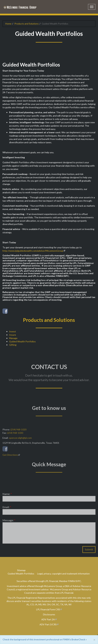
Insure (13, 335)
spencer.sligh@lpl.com (20, 439)
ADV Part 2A (48, 619)
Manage (13, 338)
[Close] (94, 640)
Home (8, 24)
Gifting (13, 345)
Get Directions (10, 456)
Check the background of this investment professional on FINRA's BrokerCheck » (45, 639)
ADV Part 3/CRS (48, 624)
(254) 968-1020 (18, 431)
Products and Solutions (27, 24)
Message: (9, 521)
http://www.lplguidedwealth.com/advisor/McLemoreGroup (33, 251)
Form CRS (55, 609)
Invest (13, 331)
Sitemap (21, 570)
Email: (7, 508)
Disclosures (49, 614)
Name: (7, 495)
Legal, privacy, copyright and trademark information (63, 574)
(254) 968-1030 (15, 434)
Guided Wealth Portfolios (22, 341)
